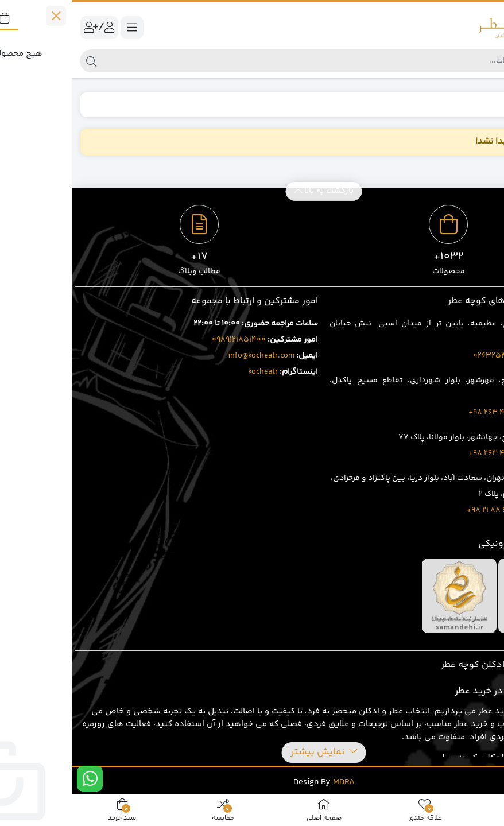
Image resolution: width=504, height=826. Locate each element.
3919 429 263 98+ (428, 453)
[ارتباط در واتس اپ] (18, 779)
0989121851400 (167, 340)
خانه (482, 104)
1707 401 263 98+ (428, 413)
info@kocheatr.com (189, 356)
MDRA (272, 782)
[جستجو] (262, 61)
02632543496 (427, 356)
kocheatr (191, 372)
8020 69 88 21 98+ (427, 510)
